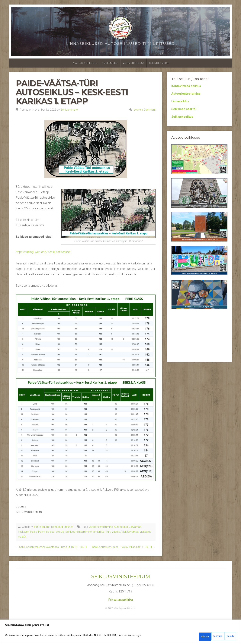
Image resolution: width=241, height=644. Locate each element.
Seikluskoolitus (182, 117)
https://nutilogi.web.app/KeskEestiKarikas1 (44, 252)
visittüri (22, 537)
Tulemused (110, 63)
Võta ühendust (133, 63)
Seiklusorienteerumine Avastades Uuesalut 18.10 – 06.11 (53, 547)
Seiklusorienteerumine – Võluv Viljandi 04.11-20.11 (122, 547)
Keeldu (205, 637)
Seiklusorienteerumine (78, 532)
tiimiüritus (99, 532)
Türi (108, 532)
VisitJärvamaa (130, 532)
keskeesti (24, 532)
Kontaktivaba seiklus (186, 86)
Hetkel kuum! (42, 527)
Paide (34, 532)
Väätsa (116, 532)
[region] (120, 633)
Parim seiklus (46, 532)
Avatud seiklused (85, 63)
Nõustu (226, 637)
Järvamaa (135, 527)
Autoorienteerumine (101, 527)
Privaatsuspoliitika (120, 600)
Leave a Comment (145, 110)
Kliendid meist (159, 63)
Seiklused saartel (184, 109)
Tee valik (183, 637)
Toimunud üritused (62, 527)
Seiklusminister (69, 110)
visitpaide (145, 532)
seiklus (60, 532)
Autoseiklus (121, 527)
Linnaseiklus (180, 101)
